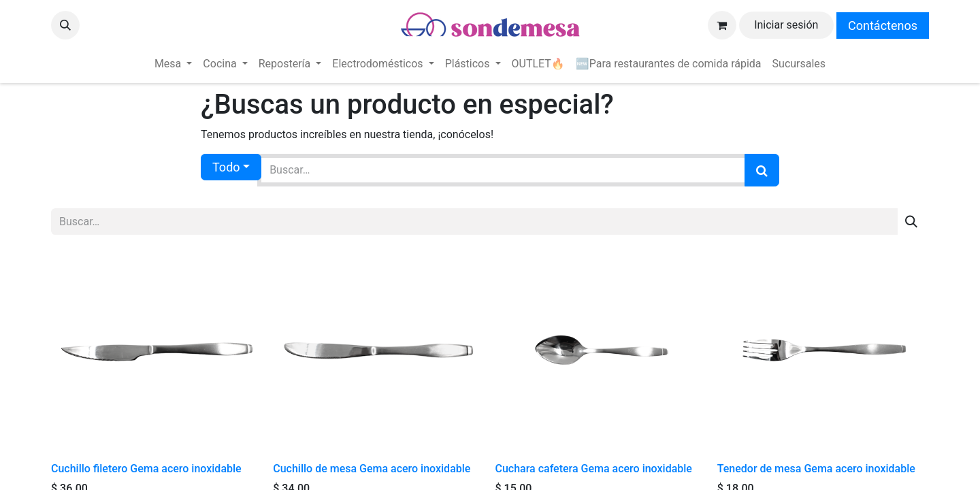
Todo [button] (226, 167)
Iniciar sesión (786, 25)
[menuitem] (173, 64)
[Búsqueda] (762, 170)
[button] (65, 25)
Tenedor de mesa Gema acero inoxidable (816, 469)
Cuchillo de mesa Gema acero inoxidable (372, 469)
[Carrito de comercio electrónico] (722, 25)
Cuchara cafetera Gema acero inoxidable (594, 469)
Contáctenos (883, 26)
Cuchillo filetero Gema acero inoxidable (146, 469)
